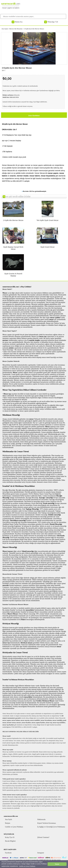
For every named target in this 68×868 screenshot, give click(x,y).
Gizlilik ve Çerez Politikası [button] (27, 866)
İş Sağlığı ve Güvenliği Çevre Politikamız (51, 827)
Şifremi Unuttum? (43, 837)
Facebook (8, 853)
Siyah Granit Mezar (48, 247)
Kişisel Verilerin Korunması (47, 823)
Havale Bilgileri (10, 841)
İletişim (8, 823)
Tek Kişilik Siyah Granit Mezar (47, 220)
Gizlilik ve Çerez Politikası (14, 827)
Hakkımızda (41, 819)
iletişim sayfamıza (8, 95)
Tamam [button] (57, 864)
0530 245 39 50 (14, 97)
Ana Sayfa (5, 29)
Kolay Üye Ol (10, 837)
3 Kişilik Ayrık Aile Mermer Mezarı (34, 29)
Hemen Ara (19, 22)
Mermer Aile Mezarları (16, 29)
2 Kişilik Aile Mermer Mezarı (13, 220)
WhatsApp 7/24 (53, 22)
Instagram (41, 853)
